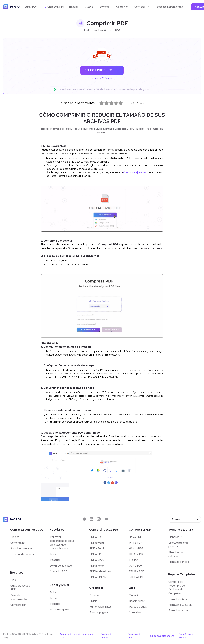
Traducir (73, 7)
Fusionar (94, 595)
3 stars (109, 102)
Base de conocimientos (19, 597)
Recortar (55, 560)
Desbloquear (137, 601)
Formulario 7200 (178, 611)
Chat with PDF (58, 571)
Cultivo (89, 7)
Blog (13, 580)
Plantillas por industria (176, 554)
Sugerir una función (22, 548)
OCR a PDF (136, 566)
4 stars (114, 102)
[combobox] (185, 519)
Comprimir (135, 612)
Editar (53, 554)
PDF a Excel (97, 548)
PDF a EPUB (97, 560)
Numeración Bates (100, 607)
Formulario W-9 (178, 599)
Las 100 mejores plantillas (178, 545)
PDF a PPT (96, 554)
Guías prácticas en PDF (21, 588)
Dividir (93, 601)
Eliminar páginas (99, 612)
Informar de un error (22, 554)
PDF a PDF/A (98, 577)
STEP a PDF (136, 577)
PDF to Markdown (100, 571)
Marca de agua (138, 607)
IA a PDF (134, 560)
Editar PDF (31, 7)
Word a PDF (136, 548)
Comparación (18, 605)
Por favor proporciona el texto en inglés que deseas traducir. (62, 543)
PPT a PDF (136, 543)
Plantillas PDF (177, 537)
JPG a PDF (135, 537)
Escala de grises (60, 610)
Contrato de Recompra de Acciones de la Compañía (177, 588)
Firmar (54, 598)
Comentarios (18, 543)
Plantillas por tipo (179, 562)
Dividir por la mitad (61, 566)
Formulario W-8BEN (180, 605)
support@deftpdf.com (162, 636)
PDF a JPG (96, 537)
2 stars (105, 102)
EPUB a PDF (136, 571)
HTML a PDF (137, 554)
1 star (100, 102)
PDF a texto (97, 566)
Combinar (122, 7)
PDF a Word (97, 543)
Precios (15, 537)
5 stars (119, 102)
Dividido (105, 7)
